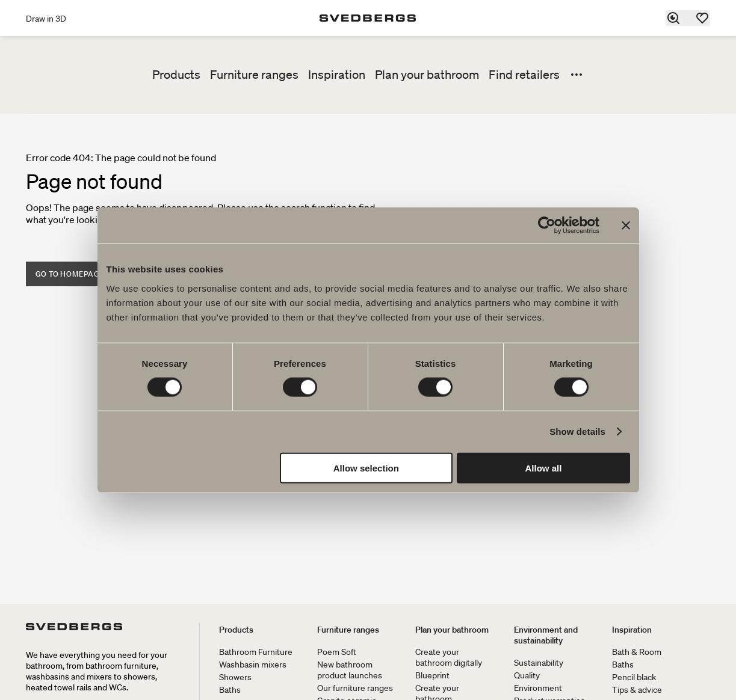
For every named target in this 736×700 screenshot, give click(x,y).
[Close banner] (626, 226)
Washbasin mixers (253, 665)
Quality (527, 675)
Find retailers (524, 75)
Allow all (544, 468)
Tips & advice (637, 690)
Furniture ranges (254, 75)
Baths (230, 690)
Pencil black (634, 677)
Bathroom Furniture (256, 652)
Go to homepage (70, 274)
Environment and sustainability (546, 635)
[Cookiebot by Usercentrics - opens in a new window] (547, 226)
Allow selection (366, 468)
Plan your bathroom (427, 75)
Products (176, 75)
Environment (538, 688)
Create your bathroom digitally (449, 657)
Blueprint (432, 675)
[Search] (674, 18)
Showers (235, 677)
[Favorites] (703, 18)
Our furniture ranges (355, 688)
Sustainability (539, 663)
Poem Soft (337, 652)
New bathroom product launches (350, 670)
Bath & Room (637, 652)
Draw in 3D (46, 19)
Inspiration (337, 75)
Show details (577, 431)
